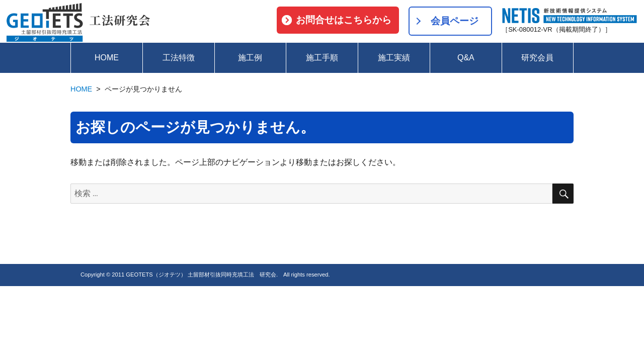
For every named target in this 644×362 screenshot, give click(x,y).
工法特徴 (179, 58)
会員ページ (455, 21)
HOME (107, 58)
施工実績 (394, 58)
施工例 (250, 58)
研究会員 (537, 58)
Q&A (466, 58)
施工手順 (322, 58)
